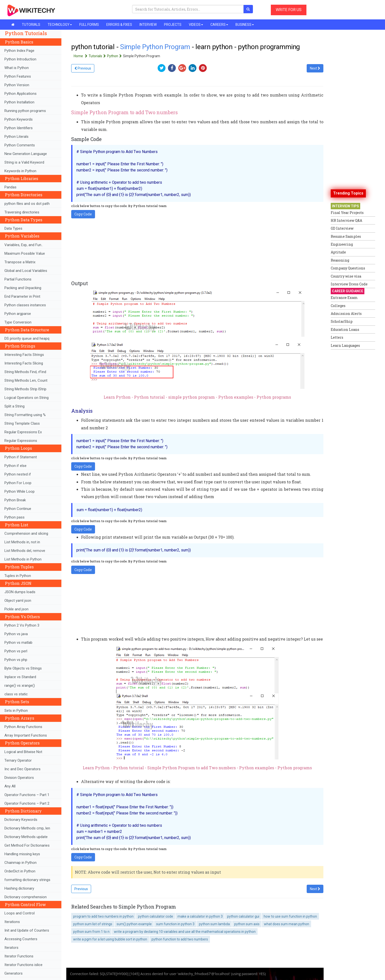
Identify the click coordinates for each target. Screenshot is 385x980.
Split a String (14, 406)
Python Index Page (19, 51)
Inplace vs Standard (20, 677)
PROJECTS (173, 25)
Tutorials (98, 56)
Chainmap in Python (21, 863)
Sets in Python (16, 711)
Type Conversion (18, 322)
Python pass (14, 517)
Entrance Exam (344, 298)
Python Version (17, 85)
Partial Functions (18, 279)
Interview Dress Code (349, 284)
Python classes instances (25, 305)
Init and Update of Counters (27, 930)
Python (115, 56)
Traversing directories (22, 212)
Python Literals (16, 137)
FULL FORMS (89, 25)
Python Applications (21, 94)
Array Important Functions (26, 735)
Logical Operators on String (27, 398)
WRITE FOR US (289, 10)
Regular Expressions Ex (23, 432)
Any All (10, 786)
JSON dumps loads (20, 592)
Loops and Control (20, 913)
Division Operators (19, 778)
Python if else (15, 466)
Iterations (12, 922)
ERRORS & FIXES (119, 25)
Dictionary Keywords (21, 820)
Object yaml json (18, 601)
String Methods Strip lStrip (25, 389)
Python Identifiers (19, 128)
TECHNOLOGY (60, 25)
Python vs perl (16, 651)
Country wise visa (346, 276)
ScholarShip (342, 321)
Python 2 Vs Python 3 (22, 625)
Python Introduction (20, 59)
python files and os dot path (27, 204)
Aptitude (338, 252)
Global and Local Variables (26, 271)
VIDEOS (196, 25)
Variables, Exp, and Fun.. (24, 245)
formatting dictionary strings (27, 880)
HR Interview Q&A (346, 220)
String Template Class (22, 423)
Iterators (11, 948)
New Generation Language (26, 154)
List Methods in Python (23, 559)
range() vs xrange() (20, 686)
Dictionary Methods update (26, 837)
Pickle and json (16, 609)
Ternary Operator (18, 760)
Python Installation (19, 102)
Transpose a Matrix (20, 262)
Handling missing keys (22, 854)
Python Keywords (19, 119)
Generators (14, 973)
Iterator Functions (19, 956)
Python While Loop (20, 491)
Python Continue (18, 509)
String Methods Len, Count (26, 380)
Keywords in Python (20, 171)
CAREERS (219, 25)
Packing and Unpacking (23, 288)
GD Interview (342, 228)
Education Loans (345, 329)
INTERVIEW (148, 25)
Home (81, 56)
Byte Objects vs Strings (23, 668)
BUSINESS (245, 25)
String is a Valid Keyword (24, 162)
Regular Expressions (21, 441)
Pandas (10, 187)
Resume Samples (346, 236)
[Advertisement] (350, 426)
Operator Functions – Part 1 (27, 795)
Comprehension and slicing (26, 533)
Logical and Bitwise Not (23, 752)
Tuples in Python (18, 576)
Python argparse (18, 314)
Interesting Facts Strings (24, 355)
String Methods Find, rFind (25, 372)
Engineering (342, 244)
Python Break (15, 500)
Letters (337, 337)
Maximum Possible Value (25, 253)
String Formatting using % (25, 415)
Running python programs (25, 111)
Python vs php (16, 660)
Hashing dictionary (19, 888)
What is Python (17, 68)
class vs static (16, 694)
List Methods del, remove (25, 551)
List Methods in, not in (22, 542)
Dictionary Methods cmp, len (27, 828)
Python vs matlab (18, 643)
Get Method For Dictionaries (27, 845)
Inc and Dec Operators (22, 769)
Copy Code (83, 214)
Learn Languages (345, 345)
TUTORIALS (31, 25)
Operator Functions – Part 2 (27, 803)
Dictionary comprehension (26, 897)
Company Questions (348, 268)
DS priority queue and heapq (27, 338)
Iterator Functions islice (23, 965)
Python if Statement (21, 457)
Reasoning (340, 260)
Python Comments (20, 145)
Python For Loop (18, 483)
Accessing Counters (21, 939)
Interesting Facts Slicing (24, 363)
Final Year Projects (347, 213)
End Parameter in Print (22, 296)
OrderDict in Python (20, 871)
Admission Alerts (346, 314)
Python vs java (16, 634)
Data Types (13, 228)
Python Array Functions (23, 727)
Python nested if (18, 474)
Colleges (338, 306)
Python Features (18, 76)
